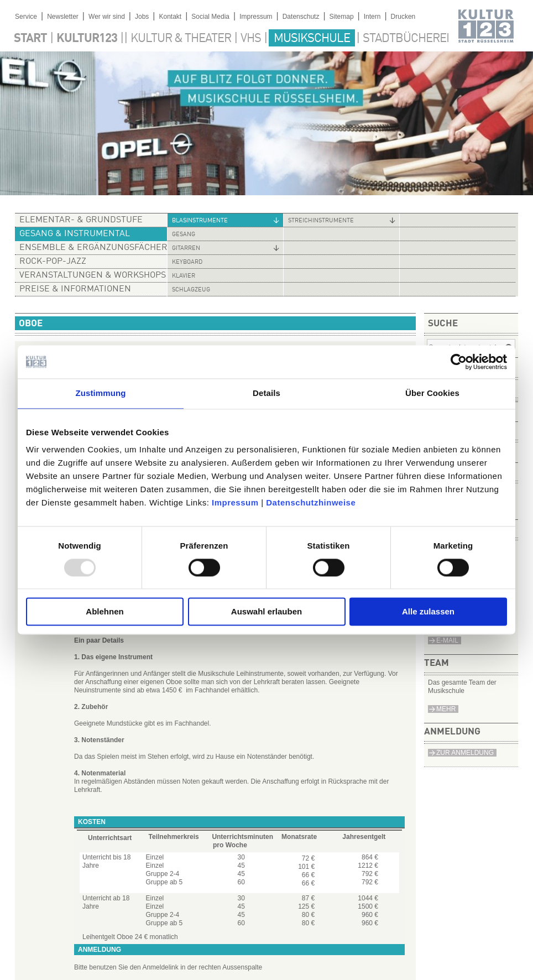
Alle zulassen (428, 612)
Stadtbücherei (406, 39)
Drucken (403, 17)
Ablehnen (104, 612)
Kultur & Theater (181, 39)
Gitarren (186, 249)
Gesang (184, 235)
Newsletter (63, 17)
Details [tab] (266, 393)
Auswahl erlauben (266, 612)
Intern (372, 17)
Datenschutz (301, 17)
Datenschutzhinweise (311, 502)
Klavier (184, 276)
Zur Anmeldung (465, 753)
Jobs (142, 17)
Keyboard (187, 262)
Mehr (446, 709)
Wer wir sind (107, 17)
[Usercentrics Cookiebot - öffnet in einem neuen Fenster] (459, 362)
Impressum (235, 502)
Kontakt (170, 17)
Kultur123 (87, 39)
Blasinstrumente (200, 221)
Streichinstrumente (321, 221)
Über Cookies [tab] (432, 393)
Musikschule (312, 39)
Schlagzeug (191, 290)
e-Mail (447, 640)
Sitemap (342, 17)
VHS (251, 39)
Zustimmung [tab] (101, 393)
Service (26, 17)
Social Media (210, 17)
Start (30, 39)
